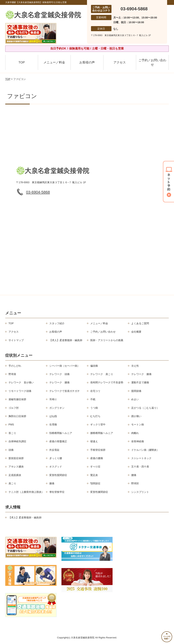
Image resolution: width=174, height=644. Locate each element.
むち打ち (95, 416)
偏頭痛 (94, 366)
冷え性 (135, 366)
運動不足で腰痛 (140, 382)
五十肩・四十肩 (140, 467)
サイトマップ (16, 340)
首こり (12, 433)
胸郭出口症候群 (17, 416)
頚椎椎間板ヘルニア (61, 433)
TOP (22, 62)
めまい (135, 399)
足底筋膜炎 (15, 475)
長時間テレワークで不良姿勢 (107, 382)
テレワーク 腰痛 (59, 382)
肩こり (12, 483)
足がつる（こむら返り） (145, 408)
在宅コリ (95, 391)
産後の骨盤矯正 (58, 441)
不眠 (93, 399)
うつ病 (94, 408)
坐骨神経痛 (138, 441)
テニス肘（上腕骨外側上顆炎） (26, 492)
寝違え (94, 441)
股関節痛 (136, 391)
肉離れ (135, 433)
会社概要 (136, 332)
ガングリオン (57, 408)
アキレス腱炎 (16, 467)
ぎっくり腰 (56, 458)
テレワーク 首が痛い (21, 382)
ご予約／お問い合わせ (152, 62)
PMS (11, 424)
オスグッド (56, 467)
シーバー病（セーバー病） (65, 366)
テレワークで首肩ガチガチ (65, 391)
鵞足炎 (94, 475)
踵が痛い (136, 416)
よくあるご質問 (140, 323)
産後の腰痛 (97, 458)
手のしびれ (15, 366)
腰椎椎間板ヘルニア (102, 433)
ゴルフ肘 (14, 408)
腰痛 (134, 475)
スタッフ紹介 (57, 323)
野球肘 (135, 483)
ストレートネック (141, 458)
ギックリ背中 (98, 424)
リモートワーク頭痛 (20, 391)
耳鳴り (53, 399)
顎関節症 (95, 483)
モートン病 (138, 424)
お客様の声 (87, 62)
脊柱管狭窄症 (57, 492)
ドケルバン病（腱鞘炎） (145, 450)
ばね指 (53, 416)
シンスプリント (140, 492)
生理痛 (53, 424)
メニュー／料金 (54, 62)
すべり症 (95, 467)
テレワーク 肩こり (102, 374)
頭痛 (11, 450)
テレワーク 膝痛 (141, 374)
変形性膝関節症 (99, 492)
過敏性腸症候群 (17, 399)
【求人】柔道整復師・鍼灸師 (66, 340)
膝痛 (52, 483)
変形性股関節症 (58, 475)
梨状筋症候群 (16, 458)
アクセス (120, 62)
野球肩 (12, 374)
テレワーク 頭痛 (59, 374)
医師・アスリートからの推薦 (107, 340)
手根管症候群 (98, 450)
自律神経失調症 (17, 441)
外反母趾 (54, 450)
